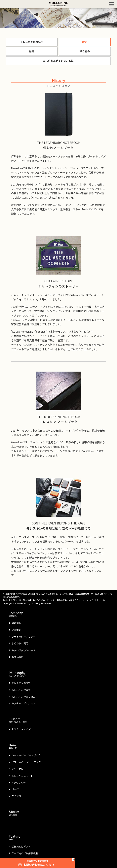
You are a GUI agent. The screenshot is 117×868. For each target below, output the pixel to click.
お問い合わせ (19, 657)
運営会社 (58, 612)
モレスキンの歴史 (21, 683)
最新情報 (16, 623)
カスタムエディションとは (58, 61)
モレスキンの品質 (21, 690)
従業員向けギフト (21, 846)
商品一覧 (58, 744)
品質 (32, 51)
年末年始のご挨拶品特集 (25, 853)
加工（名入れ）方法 (58, 718)
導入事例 (58, 811)
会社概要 (16, 630)
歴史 (85, 42)
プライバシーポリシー (23, 636)
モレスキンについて (32, 42)
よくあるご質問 (20, 643)
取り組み (85, 51)
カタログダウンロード (23, 650)
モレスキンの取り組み (23, 697)
